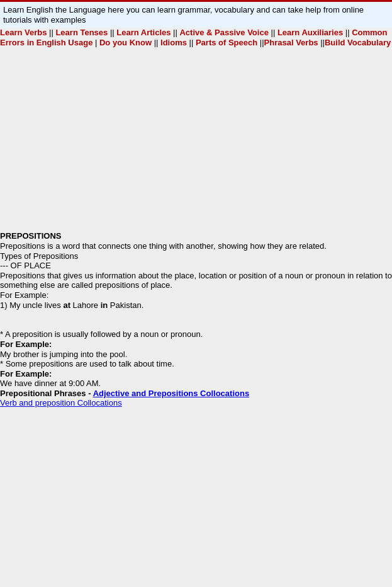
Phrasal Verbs (293, 43)
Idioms (173, 43)
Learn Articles (143, 32)
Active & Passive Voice (224, 32)
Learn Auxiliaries (311, 32)
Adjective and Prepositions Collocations (171, 393)
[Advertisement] (196, 143)
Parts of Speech (225, 43)
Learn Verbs (23, 32)
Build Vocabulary (358, 43)
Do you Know (127, 43)
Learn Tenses (81, 32)
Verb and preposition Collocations (61, 403)
